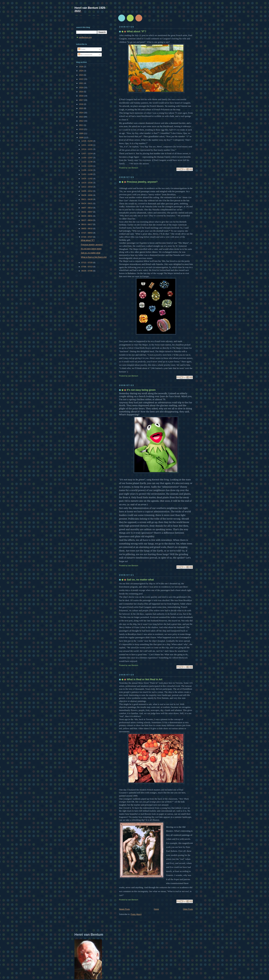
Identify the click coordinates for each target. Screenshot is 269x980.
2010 (81, 129)
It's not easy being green (141, 390)
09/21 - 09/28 (87, 199)
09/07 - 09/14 (87, 208)
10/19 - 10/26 (87, 183)
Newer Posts (124, 909)
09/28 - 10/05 (87, 195)
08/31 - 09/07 (87, 212)
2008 (81, 138)
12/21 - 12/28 (87, 145)
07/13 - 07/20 (87, 263)
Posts (82, 49)
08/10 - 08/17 (87, 224)
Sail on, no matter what (140, 580)
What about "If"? (136, 31)
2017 (81, 100)
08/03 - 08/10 (87, 229)
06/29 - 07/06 (87, 271)
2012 (81, 121)
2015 (81, 108)
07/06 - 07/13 (87, 267)
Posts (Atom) (136, 914)
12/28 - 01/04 (87, 141)
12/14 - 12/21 (87, 149)
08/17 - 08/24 (87, 220)
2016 (81, 104)
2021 (81, 83)
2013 (81, 117)
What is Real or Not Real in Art (145, 679)
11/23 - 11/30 (87, 162)
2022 (81, 79)
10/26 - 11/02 (87, 179)
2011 (81, 125)
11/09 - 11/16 (87, 170)
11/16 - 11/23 (87, 166)
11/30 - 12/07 (87, 158)
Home (156, 909)
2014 (81, 113)
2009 (81, 133)
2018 (81, 96)
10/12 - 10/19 (87, 187)
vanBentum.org (85, 37)
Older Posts (188, 909)
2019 (81, 92)
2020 (81, 88)
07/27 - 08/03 (87, 233)
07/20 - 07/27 (87, 237)
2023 (81, 75)
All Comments (85, 55)
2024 (81, 71)
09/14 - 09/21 (87, 203)
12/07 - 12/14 (87, 153)
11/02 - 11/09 (87, 174)
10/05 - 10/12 (87, 191)
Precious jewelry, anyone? (142, 182)
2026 (81, 67)
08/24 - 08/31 (87, 216)
